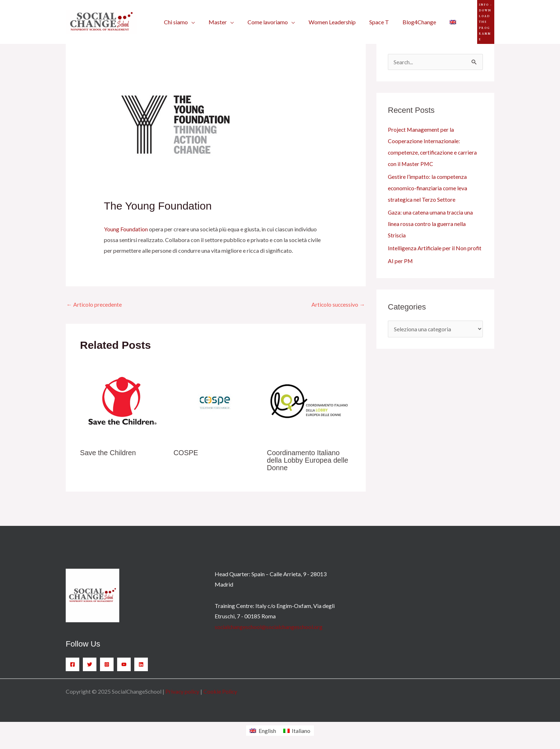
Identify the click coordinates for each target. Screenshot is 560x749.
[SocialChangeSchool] (101, 17)
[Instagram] (107, 664)
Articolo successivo (338, 304)
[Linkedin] (141, 664)
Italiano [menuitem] (301, 730)
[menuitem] (439, 18)
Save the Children (108, 453)
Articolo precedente (94, 304)
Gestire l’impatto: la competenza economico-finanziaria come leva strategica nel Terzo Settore (428, 188)
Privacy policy (183, 691)
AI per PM (401, 261)
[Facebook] (72, 664)
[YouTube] (124, 664)
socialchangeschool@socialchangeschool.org (270, 626)
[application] (190, 18)
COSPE (186, 453)
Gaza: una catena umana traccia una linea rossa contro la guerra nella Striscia (431, 224)
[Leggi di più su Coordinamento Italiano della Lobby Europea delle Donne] (309, 401)
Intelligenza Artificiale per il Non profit (435, 248)
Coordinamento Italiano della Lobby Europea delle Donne (308, 460)
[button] (478, 18)
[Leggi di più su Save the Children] (122, 401)
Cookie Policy (221, 691)
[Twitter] (90, 664)
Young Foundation (126, 229)
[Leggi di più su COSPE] (216, 401)
